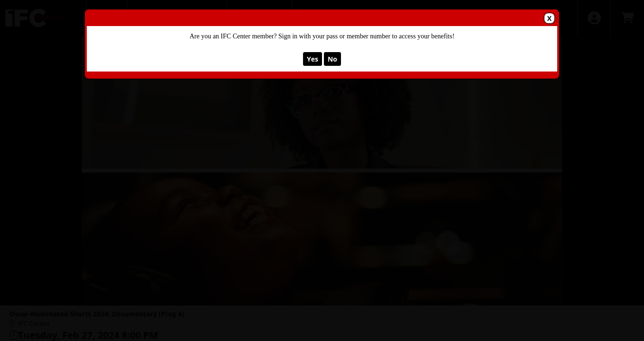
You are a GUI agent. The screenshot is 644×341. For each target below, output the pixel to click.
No (332, 59)
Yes (313, 59)
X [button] (549, 18)
